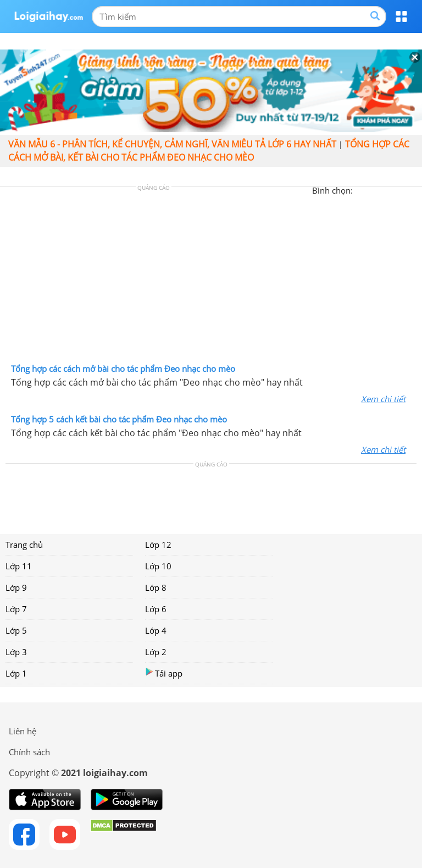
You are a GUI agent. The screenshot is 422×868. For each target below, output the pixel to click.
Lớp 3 (16, 652)
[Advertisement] (211, 278)
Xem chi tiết (383, 399)
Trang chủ (24, 545)
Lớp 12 (158, 545)
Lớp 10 (158, 566)
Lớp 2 (156, 652)
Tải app (164, 673)
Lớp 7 (16, 609)
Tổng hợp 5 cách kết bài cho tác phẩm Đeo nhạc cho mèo (119, 419)
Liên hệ (23, 731)
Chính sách (29, 752)
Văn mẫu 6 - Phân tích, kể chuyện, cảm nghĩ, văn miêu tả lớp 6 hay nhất (172, 144)
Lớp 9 (16, 587)
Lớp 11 (19, 566)
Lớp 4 (156, 630)
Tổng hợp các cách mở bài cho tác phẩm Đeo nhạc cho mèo (123, 369)
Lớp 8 (156, 587)
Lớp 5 (16, 630)
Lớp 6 (156, 609)
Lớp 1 (16, 673)
